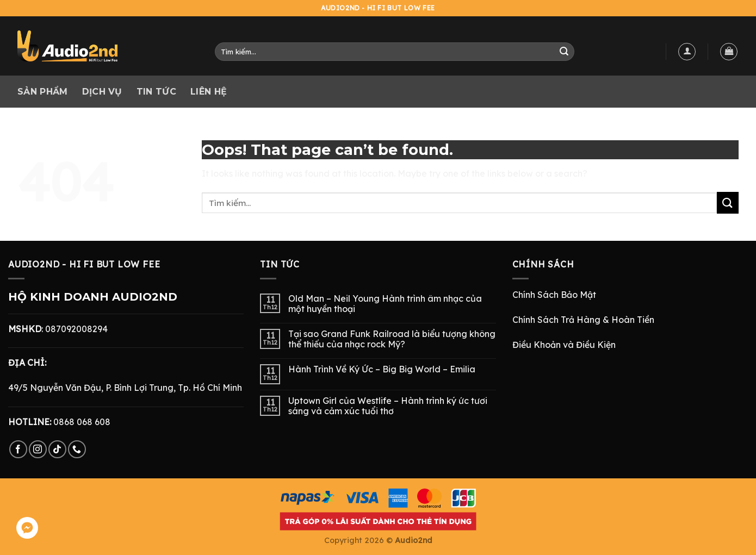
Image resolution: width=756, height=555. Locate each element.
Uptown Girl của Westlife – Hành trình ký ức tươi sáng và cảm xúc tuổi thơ (388, 406)
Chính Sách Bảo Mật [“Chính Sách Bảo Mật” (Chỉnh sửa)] (554, 295)
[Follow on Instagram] (38, 449)
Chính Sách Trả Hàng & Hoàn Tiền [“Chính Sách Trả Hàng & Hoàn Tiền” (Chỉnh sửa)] (583, 320)
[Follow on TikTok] (57, 449)
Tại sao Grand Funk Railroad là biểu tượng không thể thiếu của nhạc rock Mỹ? (392, 339)
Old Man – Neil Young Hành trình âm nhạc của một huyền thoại (385, 304)
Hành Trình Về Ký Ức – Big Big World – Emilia (382, 369)
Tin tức (156, 92)
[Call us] (77, 449)
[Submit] (564, 52)
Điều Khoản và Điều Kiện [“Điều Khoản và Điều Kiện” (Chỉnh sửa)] (564, 345)
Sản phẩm (43, 92)
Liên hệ (209, 92)
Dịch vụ (102, 92)
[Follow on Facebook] (18, 449)
